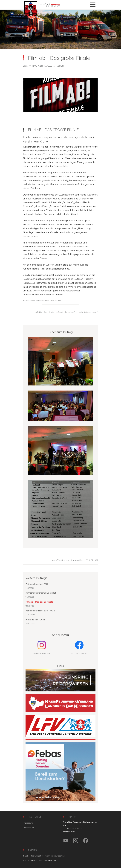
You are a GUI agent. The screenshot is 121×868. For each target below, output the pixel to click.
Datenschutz (28, 828)
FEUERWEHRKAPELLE (42, 66)
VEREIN (60, 66)
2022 (25, 66)
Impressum (28, 823)
